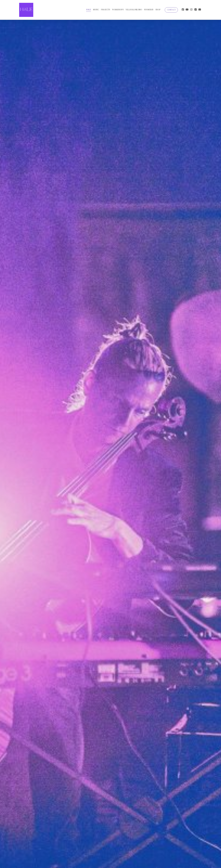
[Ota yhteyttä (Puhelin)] (195, 10)
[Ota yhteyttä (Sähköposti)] (200, 10)
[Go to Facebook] (183, 10)
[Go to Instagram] (191, 10)
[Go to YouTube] (187, 10)
